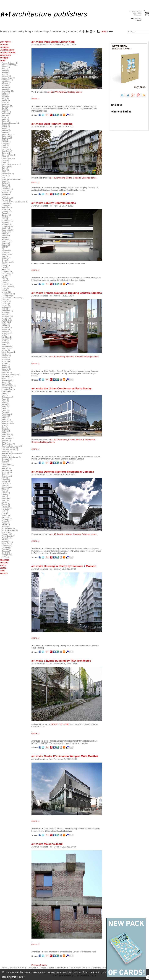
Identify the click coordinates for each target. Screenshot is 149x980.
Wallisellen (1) (7, 538)
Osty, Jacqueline (85, 109)
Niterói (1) (5, 378)
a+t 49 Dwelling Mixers (76, 551)
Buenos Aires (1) (8, 134)
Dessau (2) (6, 176)
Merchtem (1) (7, 337)
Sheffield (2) (6, 468)
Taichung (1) (6, 483)
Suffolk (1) (5, 478)
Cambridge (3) (7, 138)
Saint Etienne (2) (8, 438)
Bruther (81, 829)
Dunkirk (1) (6, 185)
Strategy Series (74, 92)
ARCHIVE (4, 573)
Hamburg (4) (6, 232)
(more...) (35, 99)
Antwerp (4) (6, 87)
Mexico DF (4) (7, 339)
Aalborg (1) (6, 67)
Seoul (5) (5, 463)
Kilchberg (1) (6, 258)
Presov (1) (6, 412)
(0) (3, 249)
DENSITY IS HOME (60, 724)
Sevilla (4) (5, 467)
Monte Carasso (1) (9, 352)
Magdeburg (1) (7, 316)
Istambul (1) (6, 194)
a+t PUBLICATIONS (8, 53)
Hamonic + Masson (80, 646)
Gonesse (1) (6, 215)
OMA (59, 278)
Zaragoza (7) (7, 551)
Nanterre (79, 549)
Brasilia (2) (6, 125)
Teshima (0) (6, 498)
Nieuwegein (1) (7, 376)
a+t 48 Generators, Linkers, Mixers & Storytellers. (73, 440)
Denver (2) (6, 172)
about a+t (16, 32)
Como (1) (5, 157)
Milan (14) (5, 345)
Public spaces (58, 106)
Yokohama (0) (7, 545)
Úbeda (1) (5, 95)
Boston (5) (6, 121)
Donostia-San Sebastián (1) (12, 179)
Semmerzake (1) (8, 465)
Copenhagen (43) (8, 159)
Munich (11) (6, 361)
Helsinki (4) (6, 237)
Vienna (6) (6, 527)
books (43, 968)
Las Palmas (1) (7, 273)
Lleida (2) (5, 288)
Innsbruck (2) (7, 251)
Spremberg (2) (7, 476)
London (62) (6, 292)
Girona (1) (5, 213)
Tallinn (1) (5, 489)
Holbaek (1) (6, 239)
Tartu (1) (5, 491)
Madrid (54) (6, 313)
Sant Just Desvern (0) (10, 448)
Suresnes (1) (7, 480)
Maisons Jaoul (90, 952)
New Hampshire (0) (9, 386)
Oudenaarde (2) (8, 397)
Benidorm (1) (7, 114)
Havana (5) (6, 269)
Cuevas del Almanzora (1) (11, 164)
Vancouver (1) (7, 519)
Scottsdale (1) (7, 459)
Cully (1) (5, 168)
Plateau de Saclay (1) (10, 63)
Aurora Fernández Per (42, 45)
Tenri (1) (5, 497)
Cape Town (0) (7, 151)
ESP (111, 32)
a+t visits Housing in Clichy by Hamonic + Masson (64, 566)
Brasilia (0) (6, 127)
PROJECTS (5, 560)
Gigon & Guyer (63, 371)
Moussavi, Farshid (94, 551)
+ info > (21, 977)
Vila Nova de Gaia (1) (10, 530)
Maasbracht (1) (7, 311)
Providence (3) (7, 414)
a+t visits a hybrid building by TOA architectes (61, 661)
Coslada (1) (6, 161)
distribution (62, 968)
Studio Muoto (55, 459)
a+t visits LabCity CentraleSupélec (54, 203)
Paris (78, 106)
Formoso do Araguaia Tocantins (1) (15, 202)
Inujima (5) (6, 253)
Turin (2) (5, 512)
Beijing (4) (5, 405)
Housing (91, 188)
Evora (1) (5, 102)
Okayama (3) (7, 391)
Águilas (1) (6, 100)
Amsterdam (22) (8, 91)
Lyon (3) (5, 309)
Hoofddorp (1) (7, 241)
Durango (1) (6, 187)
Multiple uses (37, 551)
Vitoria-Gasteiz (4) (8, 536)
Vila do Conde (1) (8, 528)
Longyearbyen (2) (8, 294)
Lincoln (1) (6, 281)
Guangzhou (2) (7, 226)
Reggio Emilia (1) (8, 423)
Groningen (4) (7, 224)
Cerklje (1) (6, 144)
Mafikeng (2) (6, 314)
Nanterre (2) (6, 369)
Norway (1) (6, 382)
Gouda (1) (5, 217)
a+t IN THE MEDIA (7, 50)
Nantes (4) (6, 371)
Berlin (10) (6, 115)
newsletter (58, 32)
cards (52, 968)
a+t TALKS (4, 45)
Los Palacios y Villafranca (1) (12, 298)
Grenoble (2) (6, 222)
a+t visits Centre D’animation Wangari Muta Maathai (65, 756)
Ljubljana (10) (7, 284)
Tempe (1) (5, 495)
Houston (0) (6, 243)
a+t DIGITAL (5, 47)
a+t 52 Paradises (71, 109)
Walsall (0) (6, 540)
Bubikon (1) (6, 132)
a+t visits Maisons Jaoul (47, 844)
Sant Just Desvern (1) (10, 450)
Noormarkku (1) (8, 380)
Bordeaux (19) (7, 136)
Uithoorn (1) (6, 515)
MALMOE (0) (7, 322)
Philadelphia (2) (8, 198)
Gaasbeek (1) (7, 207)
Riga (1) (5, 427)
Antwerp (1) (6, 89)
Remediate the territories (53, 109)
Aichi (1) (5, 74)
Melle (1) (5, 335)
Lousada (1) (6, 301)
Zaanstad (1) (6, 549)
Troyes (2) (5, 510)
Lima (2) (5, 279)
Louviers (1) (6, 303)
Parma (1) (5, 403)
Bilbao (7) (5, 117)
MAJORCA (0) (7, 320)
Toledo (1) (5, 502)
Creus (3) (5, 162)
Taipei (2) (5, 485)
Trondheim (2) (7, 508)
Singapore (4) (7, 472)
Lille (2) (4, 277)
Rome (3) (5, 433)
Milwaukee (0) (7, 348)
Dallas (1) (5, 170)
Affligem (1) (6, 72)
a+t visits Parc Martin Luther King (53, 42)
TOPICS (3, 565)
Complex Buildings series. (87, 357)
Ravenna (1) (6, 420)
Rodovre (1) (6, 431)
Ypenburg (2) (7, 547)
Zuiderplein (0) (7, 555)
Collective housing (52, 188)
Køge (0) (5, 256)
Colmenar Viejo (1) (9, 155)
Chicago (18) (7, 149)
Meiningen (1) (7, 331)
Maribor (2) (6, 326)
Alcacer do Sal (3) (8, 78)
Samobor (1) (6, 442)
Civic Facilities (50, 278)
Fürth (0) (5, 196)
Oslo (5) (5, 395)
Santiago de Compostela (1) (12, 453)
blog (28, 32)
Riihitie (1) (5, 429)
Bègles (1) (6, 110)
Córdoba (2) (6, 142)
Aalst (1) (5, 69)
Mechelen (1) (7, 318)
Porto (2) (5, 393)
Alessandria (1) (7, 80)
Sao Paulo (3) (7, 455)
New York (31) (7, 384)
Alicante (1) (6, 84)
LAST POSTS (5, 42)
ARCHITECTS (6, 55)
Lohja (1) (5, 290)
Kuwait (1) (5, 268)
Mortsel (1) (6, 358)
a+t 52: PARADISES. (57, 92)
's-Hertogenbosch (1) (9, 65)
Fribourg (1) (6, 206)
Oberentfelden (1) (8, 390)
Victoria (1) (6, 525)
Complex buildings (58, 190)
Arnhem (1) (6, 93)
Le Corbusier (78, 952)
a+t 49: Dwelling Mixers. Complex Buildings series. (74, 178)
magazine (33, 968)
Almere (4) (6, 85)
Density (63, 188)
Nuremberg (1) (7, 388)
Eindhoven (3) (7, 191)
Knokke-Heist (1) (8, 262)
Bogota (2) (6, 119)
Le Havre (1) (6, 275)
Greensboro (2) (7, 221)
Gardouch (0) (7, 211)
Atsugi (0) (5, 99)
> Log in (139, 20)
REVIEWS (4, 563)
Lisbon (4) (5, 283)
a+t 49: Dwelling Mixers (61, 534)
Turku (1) (5, 513)
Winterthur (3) (7, 544)
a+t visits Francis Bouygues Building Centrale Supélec (67, 293)
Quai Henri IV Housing (76, 190)
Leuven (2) (6, 305)
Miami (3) (5, 341)
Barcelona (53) (7, 106)
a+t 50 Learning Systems (50, 373)
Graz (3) (5, 219)
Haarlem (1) (6, 228)
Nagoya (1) (6, 365)
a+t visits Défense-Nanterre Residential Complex (63, 472)
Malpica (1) (6, 324)
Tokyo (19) (6, 500)
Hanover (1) (6, 236)
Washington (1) (7, 542)
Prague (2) (6, 410)
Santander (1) (7, 452)
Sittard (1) (5, 474)
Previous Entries (39, 965)
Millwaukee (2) (7, 346)
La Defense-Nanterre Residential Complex (49, 553)
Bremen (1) (6, 129)
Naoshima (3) (7, 373)
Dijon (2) (5, 177)
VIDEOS (3, 568)
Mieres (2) (5, 343)
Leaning (82, 280)
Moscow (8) (6, 360)
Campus (74, 280)
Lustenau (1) (6, 307)
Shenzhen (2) (7, 470)
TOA (50, 743)
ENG (104, 32)
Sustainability (69, 106)
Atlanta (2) (6, 97)
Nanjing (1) (6, 367)
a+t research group (88, 106)
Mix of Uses (65, 549)
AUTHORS (4, 58)
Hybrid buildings (86, 741)
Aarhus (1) (6, 70)
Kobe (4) (5, 264)
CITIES (3, 61)
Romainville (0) (7, 435)
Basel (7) (5, 108)
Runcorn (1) (6, 436)
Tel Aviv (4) (6, 493)
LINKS (3, 571)
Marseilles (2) (7, 328)
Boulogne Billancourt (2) (11, 123)
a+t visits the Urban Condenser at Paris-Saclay (62, 388)
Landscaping (37, 109)
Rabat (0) (5, 418)
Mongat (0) (6, 350)
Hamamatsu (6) (7, 230)
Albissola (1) (6, 76)
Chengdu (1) (6, 147)
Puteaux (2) (6, 416)
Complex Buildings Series (43, 442)
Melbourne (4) (7, 333)
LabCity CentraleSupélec (60, 280)
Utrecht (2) (6, 517)
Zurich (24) (6, 553)
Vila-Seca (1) (7, 532)
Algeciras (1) (6, 82)
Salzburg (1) (6, 440)
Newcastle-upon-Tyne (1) (11, 375)
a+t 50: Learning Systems (62, 357)
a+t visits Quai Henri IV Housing (52, 124)
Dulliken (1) (6, 183)
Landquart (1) (7, 271)
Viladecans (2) (7, 534)
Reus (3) (5, 425)
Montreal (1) (6, 356)
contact (73, 32)
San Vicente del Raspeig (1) (12, 446)
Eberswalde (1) (7, 189)
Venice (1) (5, 521)
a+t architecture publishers (48, 14)
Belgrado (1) (6, 112)
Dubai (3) (5, 181)
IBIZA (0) (5, 247)
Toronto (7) (6, 504)
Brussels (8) (6, 130)
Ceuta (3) (5, 145)
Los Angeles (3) (8, 296)
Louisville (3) (6, 299)
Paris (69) (5, 401)
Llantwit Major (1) (8, 286)
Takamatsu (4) (7, 487)
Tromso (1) (6, 506)
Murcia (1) (5, 363)
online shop (41, 32)
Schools (86, 373)
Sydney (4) (6, 482)
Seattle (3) (6, 461)
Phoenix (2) (6, 406)
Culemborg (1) (7, 166)
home (4, 32)
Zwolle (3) (5, 557)
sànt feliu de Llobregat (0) (11, 457)
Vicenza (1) (6, 523)
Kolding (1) (6, 266)
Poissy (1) (5, 408)
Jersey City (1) (7, 254)
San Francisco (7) (8, 444)
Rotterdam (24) (7, 421)
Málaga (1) (6, 329)
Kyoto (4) (5, 260)
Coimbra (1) (6, 153)
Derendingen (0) (8, 174)
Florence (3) (6, 200)
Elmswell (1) (6, 192)
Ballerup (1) (6, 104)
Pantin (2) (5, 399)
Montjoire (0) (6, 354)
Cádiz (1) (5, 140)
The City (48, 106)
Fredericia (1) (7, 204)
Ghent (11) (6, 209)
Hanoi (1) (5, 234)
